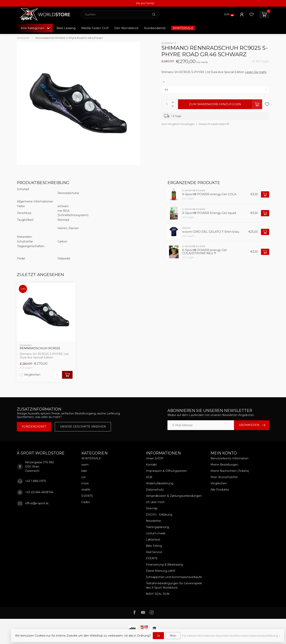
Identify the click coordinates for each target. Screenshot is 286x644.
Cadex (86, 502)
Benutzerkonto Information (229, 458)
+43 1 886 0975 (36, 481)
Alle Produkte (220, 490)
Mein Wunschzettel (224, 477)
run (84, 477)
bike (84, 471)
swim (85, 465)
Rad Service (154, 552)
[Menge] (57, 375)
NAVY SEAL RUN (158, 594)
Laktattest (153, 540)
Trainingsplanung (157, 527)
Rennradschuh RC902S (40, 348)
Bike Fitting (154, 546)
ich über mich (155, 502)
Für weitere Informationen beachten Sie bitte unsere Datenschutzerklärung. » (231, 636)
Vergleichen (32, 375)
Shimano (167, 43)
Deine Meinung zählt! (161, 571)
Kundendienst (155, 28)
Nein (173, 636)
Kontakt (151, 465)
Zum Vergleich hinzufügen (178, 124)
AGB (149, 477)
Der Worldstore (126, 28)
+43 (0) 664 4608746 (39, 492)
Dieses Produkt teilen (214, 124)
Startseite (23, 38)
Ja (158, 636)
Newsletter (154, 521)
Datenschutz (155, 490)
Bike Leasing (66, 28)
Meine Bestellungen (224, 465)
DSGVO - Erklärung (159, 515)
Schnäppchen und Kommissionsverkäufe (174, 577)
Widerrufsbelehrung (160, 483)
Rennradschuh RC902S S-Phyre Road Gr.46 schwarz (69, 38)
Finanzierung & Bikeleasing (164, 565)
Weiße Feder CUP (95, 28)
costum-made (156, 533)
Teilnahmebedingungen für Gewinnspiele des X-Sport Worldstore (174, 585)
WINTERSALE (183, 28)
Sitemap (152, 508)
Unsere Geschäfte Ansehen (83, 427)
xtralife (86, 490)
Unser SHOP (155, 458)
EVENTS (87, 496)
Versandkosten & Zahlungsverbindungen (174, 496)
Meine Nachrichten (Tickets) (230, 471)
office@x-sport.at (37, 503)
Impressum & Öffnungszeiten (166, 471)
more (85, 483)
